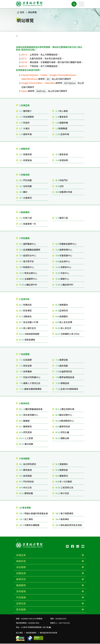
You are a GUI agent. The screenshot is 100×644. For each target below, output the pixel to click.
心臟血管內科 (64, 285)
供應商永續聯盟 (29, 525)
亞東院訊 (62, 310)
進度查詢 (62, 154)
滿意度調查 (27, 340)
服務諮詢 (62, 383)
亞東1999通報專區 (67, 389)
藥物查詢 (26, 470)
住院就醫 (26, 186)
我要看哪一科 (28, 224)
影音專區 (26, 310)
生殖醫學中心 (28, 279)
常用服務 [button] (21, 591)
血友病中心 (63, 261)
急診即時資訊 (28, 464)
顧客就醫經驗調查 (30, 389)
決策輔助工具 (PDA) (68, 334)
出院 (60, 186)
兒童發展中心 (64, 255)
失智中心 (62, 273)
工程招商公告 (64, 487)
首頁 (21, 12)
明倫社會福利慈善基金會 (34, 513)
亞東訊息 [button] (21, 603)
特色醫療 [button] (21, 597)
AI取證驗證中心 (65, 421)
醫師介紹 (62, 218)
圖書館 (24, 421)
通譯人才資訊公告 (30, 383)
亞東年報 (62, 134)
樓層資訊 (62, 476)
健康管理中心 (64, 250)
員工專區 (26, 519)
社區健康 (26, 360)
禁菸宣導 (26, 366)
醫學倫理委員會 (65, 377)
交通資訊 (26, 198)
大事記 (24, 128)
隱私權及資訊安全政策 (69, 525)
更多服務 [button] (21, 609)
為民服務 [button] (21, 567)
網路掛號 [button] (21, 561)
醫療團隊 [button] (21, 585)
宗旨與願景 (27, 117)
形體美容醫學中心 (66, 244)
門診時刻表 (27, 482)
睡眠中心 (62, 279)
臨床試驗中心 (64, 415)
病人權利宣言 (28, 328)
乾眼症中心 (27, 267)
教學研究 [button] (21, 579)
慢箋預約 (62, 464)
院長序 (24, 123)
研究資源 (26, 432)
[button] (74, 4)
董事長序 (62, 117)
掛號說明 (62, 160)
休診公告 (26, 487)
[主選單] (82, 4)
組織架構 (62, 123)
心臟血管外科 (28, 285)
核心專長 (62, 111)
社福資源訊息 (64, 371)
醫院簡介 (26, 111)
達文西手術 (27, 261)
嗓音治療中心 (28, 273)
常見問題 (26, 476)
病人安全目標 (64, 322)
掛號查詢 (26, 160)
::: (17, 36)
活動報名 (26, 316)
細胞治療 (62, 438)
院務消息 (26, 305)
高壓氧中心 (63, 267)
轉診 (23, 192)
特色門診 (62, 180)
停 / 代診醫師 (64, 482)
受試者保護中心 (29, 415)
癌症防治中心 (28, 255)
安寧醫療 (26, 371)
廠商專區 (62, 519)
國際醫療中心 (28, 244)
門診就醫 (26, 180)
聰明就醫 (26, 493)
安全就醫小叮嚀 (29, 322)
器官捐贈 (62, 366)
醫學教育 (26, 426)
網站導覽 (32, 12)
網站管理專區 (31, 633)
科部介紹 (26, 218)
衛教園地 (62, 305)
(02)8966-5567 (61, 619)
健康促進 (62, 360)
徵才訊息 (62, 493)
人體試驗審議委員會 (31, 409)
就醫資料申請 (64, 192)
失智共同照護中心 (30, 377)
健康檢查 (62, 470)
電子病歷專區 (64, 513)
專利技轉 (26, 444)
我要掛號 (26, 154)
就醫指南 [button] (21, 573)
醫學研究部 (63, 426)
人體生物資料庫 (65, 409)
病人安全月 (63, 328)
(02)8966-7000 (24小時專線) (32, 619)
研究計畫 (62, 432)
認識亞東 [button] (21, 555)
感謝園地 (62, 316)
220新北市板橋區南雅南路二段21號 (36, 627)
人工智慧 (26, 438)
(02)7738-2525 (64, 623)
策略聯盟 (61, 128)
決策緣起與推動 (29, 334)
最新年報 (26, 134)
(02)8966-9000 (34, 623)
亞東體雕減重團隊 (30, 250)
